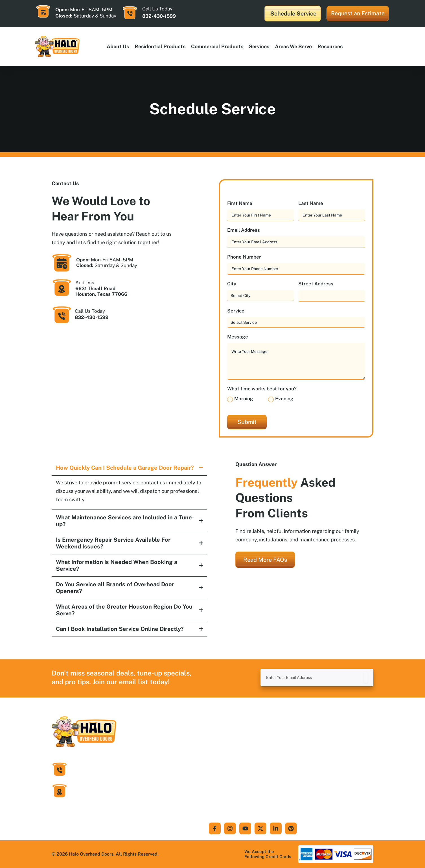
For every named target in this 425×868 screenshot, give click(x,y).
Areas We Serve (293, 46)
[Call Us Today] (130, 13)
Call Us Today (90, 311)
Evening (284, 399)
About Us (118, 46)
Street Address (316, 284)
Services (259, 46)
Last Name (312, 203)
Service (237, 311)
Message (239, 337)
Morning (244, 399)
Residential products (160, 46)
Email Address (245, 230)
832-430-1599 (159, 16)
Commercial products (217, 46)
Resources (330, 46)
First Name (241, 203)
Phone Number (246, 257)
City (233, 284)
